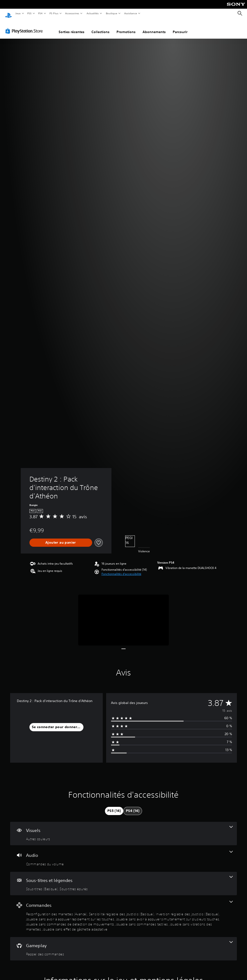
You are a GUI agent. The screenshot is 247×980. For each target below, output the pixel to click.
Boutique (111, 13)
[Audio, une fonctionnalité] (123, 854)
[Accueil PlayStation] (8, 14)
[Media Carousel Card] (123, 615)
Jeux (18, 13)
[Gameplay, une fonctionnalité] (123, 944)
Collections (100, 27)
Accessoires (72, 13)
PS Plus (54, 13)
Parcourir (180, 27)
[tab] (114, 806)
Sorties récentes (72, 27)
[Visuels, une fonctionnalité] (123, 829)
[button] (121, 569)
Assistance (131, 13)
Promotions (126, 27)
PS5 (30, 13)
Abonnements (154, 27)
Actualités (93, 13)
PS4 (41, 13)
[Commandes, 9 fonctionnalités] (123, 912)
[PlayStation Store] (25, 26)
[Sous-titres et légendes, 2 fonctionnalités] (123, 879)
